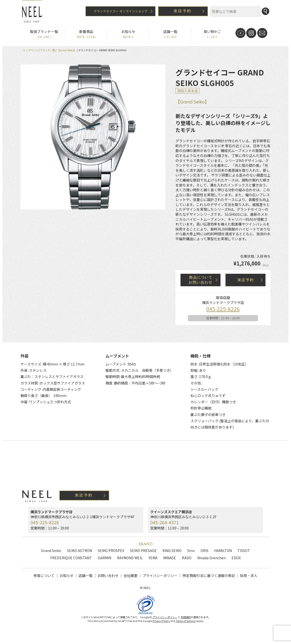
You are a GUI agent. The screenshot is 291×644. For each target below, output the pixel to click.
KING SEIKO (172, 550)
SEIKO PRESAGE (143, 550)
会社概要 (130, 575)
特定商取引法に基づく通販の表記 (209, 575)
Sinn (191, 550)
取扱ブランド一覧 (44, 34)
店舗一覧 (170, 34)
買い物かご (212, 34)
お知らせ (128, 34)
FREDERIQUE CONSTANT (71, 558)
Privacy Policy (161, 627)
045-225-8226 (223, 309)
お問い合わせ (108, 575)
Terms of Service (186, 627)
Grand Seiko (51, 550)
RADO (187, 558)
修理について (44, 575)
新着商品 (86, 34)
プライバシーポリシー (160, 575)
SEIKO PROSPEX (111, 550)
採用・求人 (249, 575)
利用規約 (186, 623)
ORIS (204, 550)
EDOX (236, 558)
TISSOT (244, 550)
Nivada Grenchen (211, 558)
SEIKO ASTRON (79, 550)
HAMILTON (223, 550)
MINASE (170, 558)
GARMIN (104, 558)
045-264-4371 (164, 522)
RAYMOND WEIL (130, 558)
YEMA (153, 558)
